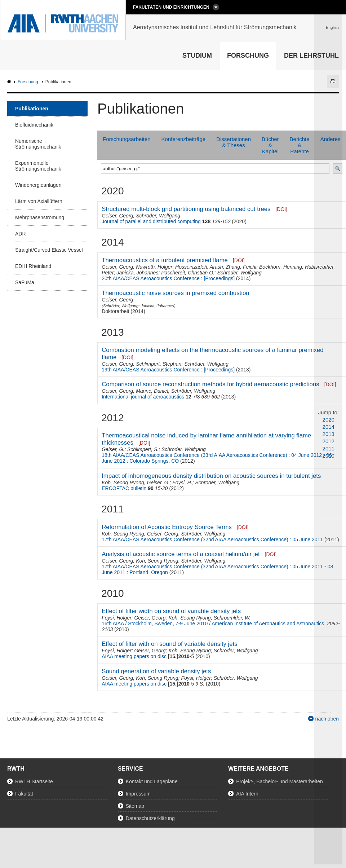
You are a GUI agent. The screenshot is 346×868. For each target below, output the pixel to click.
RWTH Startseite (34, 781)
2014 (329, 427)
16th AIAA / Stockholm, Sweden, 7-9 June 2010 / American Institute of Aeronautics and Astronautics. (214, 624)
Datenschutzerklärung (150, 818)
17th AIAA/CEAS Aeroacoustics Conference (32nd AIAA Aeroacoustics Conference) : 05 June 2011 (212, 539)
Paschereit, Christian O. (188, 273)
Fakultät (24, 794)
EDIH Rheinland (33, 266)
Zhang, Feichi (241, 267)
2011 (329, 448)
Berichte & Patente (300, 145)
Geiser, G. (113, 449)
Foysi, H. (182, 483)
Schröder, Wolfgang (158, 216)
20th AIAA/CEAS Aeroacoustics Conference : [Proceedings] (168, 278)
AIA (10, 82)
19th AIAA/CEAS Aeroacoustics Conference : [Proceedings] (168, 370)
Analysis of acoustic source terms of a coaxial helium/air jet (181, 554)
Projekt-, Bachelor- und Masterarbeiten (279, 781)
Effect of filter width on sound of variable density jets (171, 611)
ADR (21, 234)
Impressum (138, 794)
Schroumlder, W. (232, 618)
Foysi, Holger (116, 618)
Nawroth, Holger (154, 267)
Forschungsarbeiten (127, 139)
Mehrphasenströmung (40, 217)
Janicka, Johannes (137, 273)
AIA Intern (247, 794)
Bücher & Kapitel (270, 145)
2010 (329, 456)
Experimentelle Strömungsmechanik (38, 166)
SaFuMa (25, 282)
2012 (329, 441)
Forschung (248, 56)
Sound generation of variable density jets (156, 671)
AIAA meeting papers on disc (134, 656)
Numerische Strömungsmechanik (38, 144)
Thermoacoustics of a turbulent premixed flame (165, 260)
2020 (329, 420)
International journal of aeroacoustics (143, 397)
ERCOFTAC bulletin (124, 488)
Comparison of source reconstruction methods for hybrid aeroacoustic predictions (210, 384)
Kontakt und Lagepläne (152, 781)
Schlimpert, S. (143, 449)
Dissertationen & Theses (234, 142)
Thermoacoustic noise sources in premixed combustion (175, 293)
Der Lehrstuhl (311, 56)
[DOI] (281, 209)
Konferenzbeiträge (184, 139)
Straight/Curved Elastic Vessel (49, 250)
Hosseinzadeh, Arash (199, 267)
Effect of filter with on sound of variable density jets (170, 644)
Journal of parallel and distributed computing (151, 221)
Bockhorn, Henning (281, 267)
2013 (329, 434)
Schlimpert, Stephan (159, 364)
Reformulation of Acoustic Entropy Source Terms (167, 527)
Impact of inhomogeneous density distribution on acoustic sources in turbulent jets (211, 476)
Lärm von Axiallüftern (39, 201)
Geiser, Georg (117, 216)
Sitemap (135, 806)
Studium (197, 56)
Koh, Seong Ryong (123, 483)
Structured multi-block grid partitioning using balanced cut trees (186, 209)
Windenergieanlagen (38, 185)
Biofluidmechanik (34, 125)
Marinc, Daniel (152, 391)
